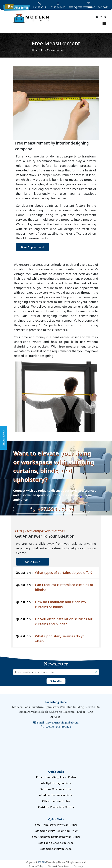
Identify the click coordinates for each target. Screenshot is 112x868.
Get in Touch (33, 562)
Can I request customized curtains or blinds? (55, 587)
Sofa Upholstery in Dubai (56, 783)
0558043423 (58, 5)
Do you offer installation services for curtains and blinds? (54, 621)
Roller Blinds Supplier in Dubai (56, 777)
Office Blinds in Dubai (56, 801)
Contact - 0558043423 (56, 727)
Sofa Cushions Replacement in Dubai (56, 837)
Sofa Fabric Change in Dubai (56, 843)
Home (35, 50)
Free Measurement (52, 50)
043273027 (40, 5)
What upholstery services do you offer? (51, 639)
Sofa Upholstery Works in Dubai (56, 825)
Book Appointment (33, 247)
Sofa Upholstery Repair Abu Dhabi (56, 831)
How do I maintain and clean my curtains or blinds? (51, 604)
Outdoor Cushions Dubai (56, 789)
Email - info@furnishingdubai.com (56, 723)
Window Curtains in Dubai (56, 795)
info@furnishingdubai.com (89, 5)
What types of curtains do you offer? (54, 573)
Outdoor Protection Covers (56, 807)
